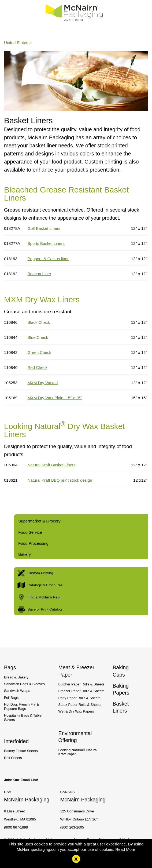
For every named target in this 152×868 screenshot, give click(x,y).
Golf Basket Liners (44, 228)
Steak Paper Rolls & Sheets (80, 705)
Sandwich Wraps (17, 691)
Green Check (39, 352)
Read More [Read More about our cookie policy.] (125, 849)
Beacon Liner (39, 274)
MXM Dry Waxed (43, 383)
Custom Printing (35, 573)
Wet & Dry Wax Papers (76, 711)
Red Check (38, 367)
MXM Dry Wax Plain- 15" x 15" (55, 398)
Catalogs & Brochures (40, 585)
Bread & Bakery (16, 677)
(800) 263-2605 (72, 827)
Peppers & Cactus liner (48, 259)
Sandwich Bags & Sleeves (24, 684)
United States (16, 43)
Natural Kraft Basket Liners (52, 465)
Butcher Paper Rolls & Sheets (81, 684)
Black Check (39, 322)
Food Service (30, 532)
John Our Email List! (21, 780)
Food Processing (33, 543)
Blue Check (38, 337)
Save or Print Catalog (39, 609)
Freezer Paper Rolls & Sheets (81, 691)
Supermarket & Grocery (39, 521)
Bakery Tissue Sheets (21, 751)
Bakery (25, 554)
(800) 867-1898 (16, 827)
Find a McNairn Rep (38, 597)
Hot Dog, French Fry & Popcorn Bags (21, 707)
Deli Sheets (13, 758)
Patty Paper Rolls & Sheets (79, 698)
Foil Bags (11, 698)
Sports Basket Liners (46, 243)
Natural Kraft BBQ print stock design (60, 480)
